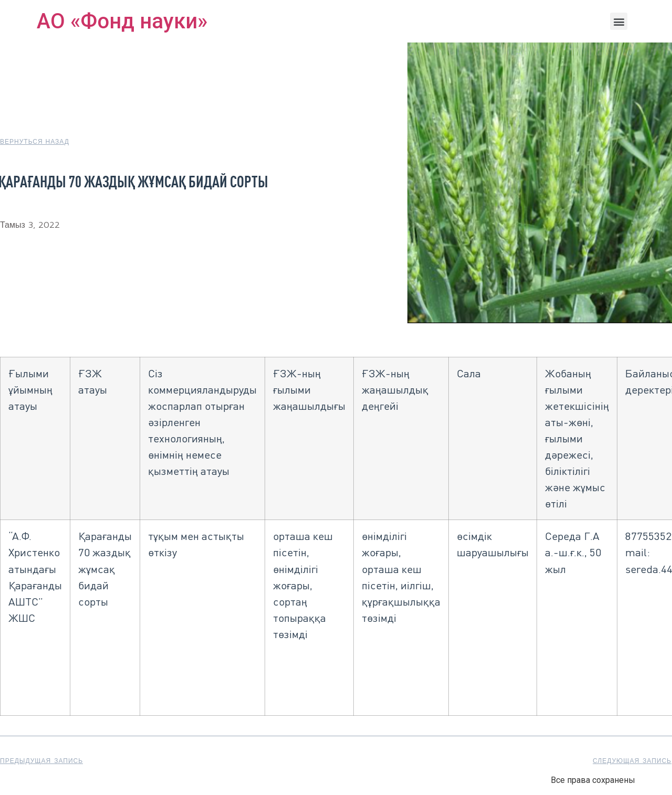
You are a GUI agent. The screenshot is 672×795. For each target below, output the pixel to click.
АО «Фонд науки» (122, 21)
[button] (619, 21)
